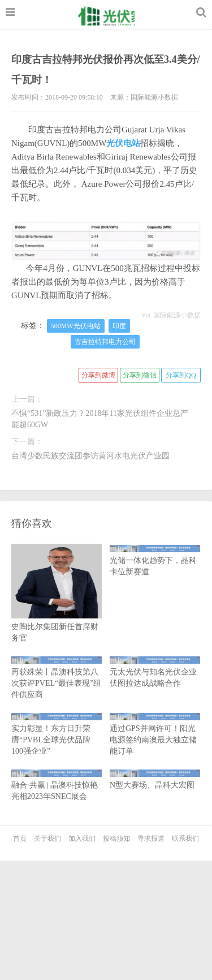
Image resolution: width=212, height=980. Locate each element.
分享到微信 (140, 375)
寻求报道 (151, 839)
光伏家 (111, 16)
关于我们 (47, 839)
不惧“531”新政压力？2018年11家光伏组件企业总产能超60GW (100, 419)
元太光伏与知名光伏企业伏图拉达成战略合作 (155, 672)
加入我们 (82, 839)
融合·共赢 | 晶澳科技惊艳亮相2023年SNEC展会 (57, 785)
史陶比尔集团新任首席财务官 (57, 610)
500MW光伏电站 (76, 326)
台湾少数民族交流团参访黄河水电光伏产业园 (90, 456)
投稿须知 (116, 839)
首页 (20, 839)
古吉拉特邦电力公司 (105, 342)
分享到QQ (181, 375)
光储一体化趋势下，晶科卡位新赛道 (155, 560)
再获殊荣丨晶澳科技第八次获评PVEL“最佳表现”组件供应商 (57, 678)
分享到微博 (98, 375)
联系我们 (185, 839)
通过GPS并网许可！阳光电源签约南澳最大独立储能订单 (155, 734)
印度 (119, 326)
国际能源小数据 (177, 315)
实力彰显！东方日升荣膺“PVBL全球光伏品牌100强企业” (57, 734)
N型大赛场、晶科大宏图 (155, 779)
